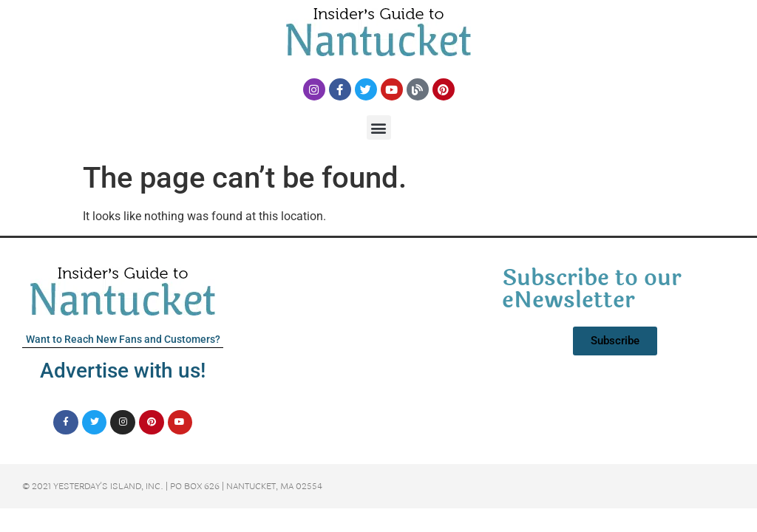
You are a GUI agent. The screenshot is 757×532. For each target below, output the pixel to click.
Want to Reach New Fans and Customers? (123, 339)
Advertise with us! (123, 371)
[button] (379, 127)
